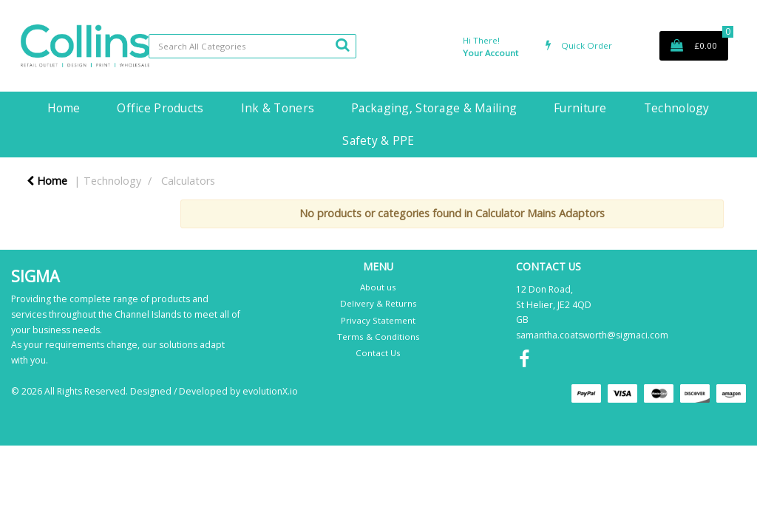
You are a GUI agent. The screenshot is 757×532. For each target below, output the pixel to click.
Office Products (160, 108)
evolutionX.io (270, 391)
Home (64, 108)
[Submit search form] (342, 44)
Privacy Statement (378, 320)
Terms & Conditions (378, 337)
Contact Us (378, 353)
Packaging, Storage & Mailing (434, 108)
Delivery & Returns (378, 303)
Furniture (580, 108)
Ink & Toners (278, 108)
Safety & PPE (378, 140)
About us (378, 287)
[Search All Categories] (252, 46)
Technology (677, 108)
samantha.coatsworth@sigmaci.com (592, 335)
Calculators (188, 181)
